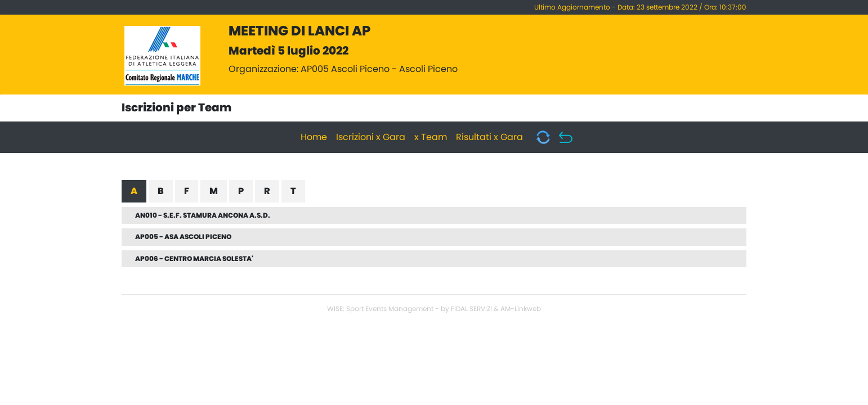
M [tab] (214, 191)
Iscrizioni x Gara (371, 137)
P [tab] (241, 191)
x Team (431, 137)
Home (314, 137)
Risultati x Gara (489, 137)
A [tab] (134, 191)
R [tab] (267, 191)
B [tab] (161, 191)
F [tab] (187, 191)
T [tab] (293, 191)
